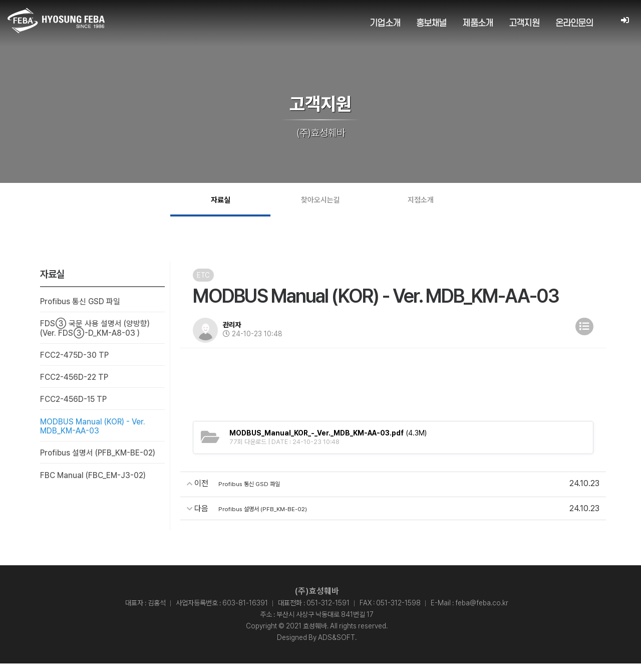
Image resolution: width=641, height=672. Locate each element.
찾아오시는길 (320, 204)
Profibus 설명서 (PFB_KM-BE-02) (99, 463)
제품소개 (477, 23)
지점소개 (421, 204)
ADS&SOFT (337, 646)
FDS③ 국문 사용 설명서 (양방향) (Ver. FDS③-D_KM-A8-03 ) (95, 337)
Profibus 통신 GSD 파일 (81, 310)
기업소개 (385, 23)
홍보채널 (431, 23)
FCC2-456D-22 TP (75, 387)
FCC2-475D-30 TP (75, 365)
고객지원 (524, 23)
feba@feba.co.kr (482, 611)
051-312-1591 (328, 611)
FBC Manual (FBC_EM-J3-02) (94, 485)
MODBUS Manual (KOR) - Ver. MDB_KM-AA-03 (94, 436)
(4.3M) (328, 441)
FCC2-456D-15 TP (75, 409)
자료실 (221, 204)
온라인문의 (574, 23)
